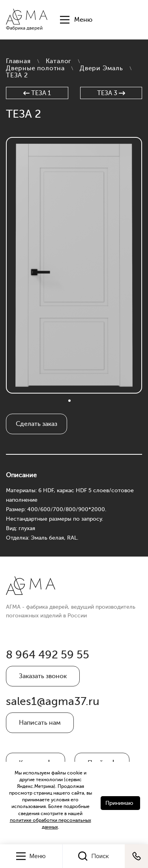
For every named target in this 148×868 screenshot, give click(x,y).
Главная (18, 61)
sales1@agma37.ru (53, 701)
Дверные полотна (35, 68)
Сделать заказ (37, 424)
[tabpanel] (74, 265)
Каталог (59, 61)
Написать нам (40, 723)
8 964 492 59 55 (48, 655)
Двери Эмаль (101, 68)
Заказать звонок (43, 676)
